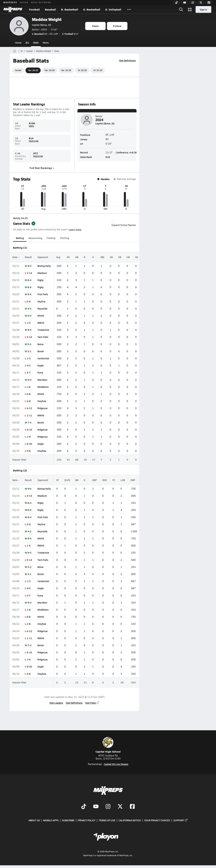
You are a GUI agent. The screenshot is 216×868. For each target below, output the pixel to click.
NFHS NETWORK (41, 2)
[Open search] (181, 9)
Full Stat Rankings (42, 168)
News (46, 43)
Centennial (43, 358)
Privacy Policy (87, 820)
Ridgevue (43, 408)
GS (137, 257)
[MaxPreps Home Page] (15, 51)
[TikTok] (177, 3)
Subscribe (68, 820)
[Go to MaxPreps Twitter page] (120, 807)
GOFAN (24, 2)
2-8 (29, 401)
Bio (27, 43)
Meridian (42, 380)
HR (128, 257)
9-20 (29, 444)
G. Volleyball (113, 9)
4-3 (29, 309)
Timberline (43, 330)
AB (77, 257)
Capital (29, 51)
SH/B (67, 480)
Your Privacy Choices (157, 820)
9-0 (29, 266)
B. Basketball (70, 9)
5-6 (29, 451)
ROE (105, 480)
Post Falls (43, 294)
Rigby (40, 280)
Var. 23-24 (50, 70)
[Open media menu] (190, 9)
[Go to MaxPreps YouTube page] (96, 807)
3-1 (29, 351)
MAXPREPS (10, 2)
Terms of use (107, 820)
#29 (108, 157)
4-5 (29, 365)
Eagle (41, 365)
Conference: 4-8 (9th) (127, 152)
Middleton (43, 387)
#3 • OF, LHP (45, 34)
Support (181, 820)
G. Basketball (92, 9)
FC (114, 480)
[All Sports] (129, 9)
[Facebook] (209, 3)
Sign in (203, 9)
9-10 (29, 430)
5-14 (29, 337)
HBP (94, 480)
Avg (58, 257)
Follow (117, 26)
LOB (123, 480)
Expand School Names (124, 223)
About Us (34, 820)
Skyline (41, 301)
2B (111, 257)
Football (34, 9)
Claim (95, 26)
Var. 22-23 (66, 70)
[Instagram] (193, 3)
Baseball (50, 9)
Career (18, 70)
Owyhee (42, 401)
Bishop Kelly (44, 266)
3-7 (29, 372)
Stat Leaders (56, 703)
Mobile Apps (51, 820)
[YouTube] (185, 3)
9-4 (29, 316)
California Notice (130, 820)
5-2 (29, 344)
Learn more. (75, 229)
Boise (40, 344)
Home (18, 43)
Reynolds (42, 309)
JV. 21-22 (98, 70)
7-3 (29, 422)
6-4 (29, 294)
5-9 (29, 301)
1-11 (29, 415)
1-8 (29, 387)
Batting (20, 238)
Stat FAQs (92, 703)
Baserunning (35, 238)
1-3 (29, 358)
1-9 (29, 437)
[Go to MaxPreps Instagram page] (108, 807)
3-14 (29, 273)
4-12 (29, 408)
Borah (41, 351)
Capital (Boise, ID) (42, 25)
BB (77, 480)
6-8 (29, 394)
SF (58, 480)
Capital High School (108, 745)
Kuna (40, 372)
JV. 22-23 (82, 70)
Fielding (51, 238)
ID (22, 51)
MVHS (41, 316)
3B (120, 257)
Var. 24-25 (33, 70)
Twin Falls (43, 337)
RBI (102, 257)
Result (28, 257)
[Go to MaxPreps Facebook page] (132, 807)
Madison (42, 273)
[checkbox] (113, 222)
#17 (70, 34)
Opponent (43, 257)
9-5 (29, 330)
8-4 (29, 280)
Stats (36, 43)
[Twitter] (201, 3)
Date (16, 257)
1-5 (29, 323)
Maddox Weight (47, 19)
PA (68, 257)
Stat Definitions (127, 60)
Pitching (64, 238)
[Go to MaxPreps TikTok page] (84, 807)
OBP (133, 480)
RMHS (41, 323)
